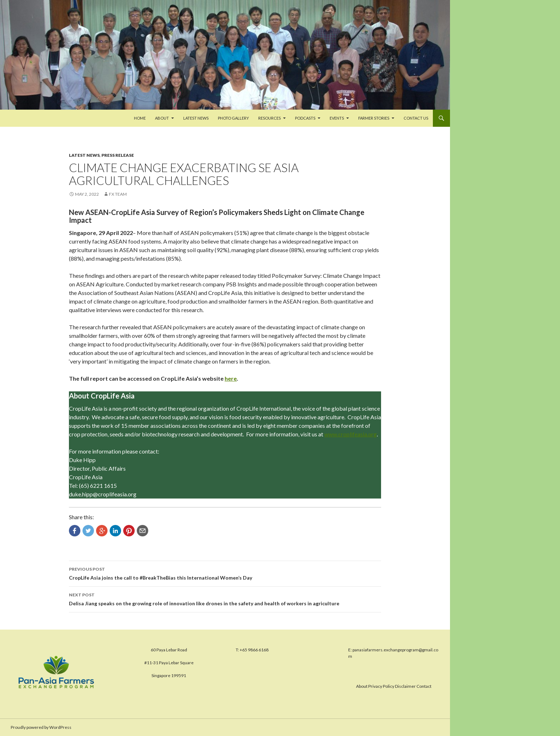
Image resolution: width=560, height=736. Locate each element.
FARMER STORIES (374, 118)
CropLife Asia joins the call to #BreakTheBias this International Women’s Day (225, 573)
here (231, 378)
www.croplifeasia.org (351, 434)
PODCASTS (305, 118)
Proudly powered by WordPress (41, 727)
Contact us (416, 118)
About (162, 118)
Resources (269, 118)
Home (140, 118)
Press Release (118, 155)
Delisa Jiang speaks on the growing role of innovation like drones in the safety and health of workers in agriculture (225, 599)
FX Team (118, 194)
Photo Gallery (233, 118)
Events (337, 118)
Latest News (196, 118)
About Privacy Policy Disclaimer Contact (394, 686)
